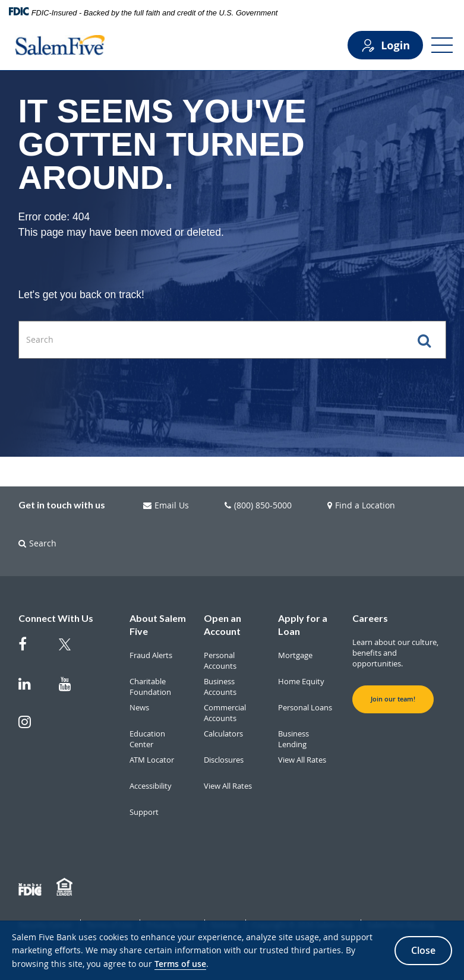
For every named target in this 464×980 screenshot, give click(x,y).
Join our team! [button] (393, 699)
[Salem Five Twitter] (72, 652)
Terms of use (180, 964)
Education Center (147, 739)
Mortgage (295, 655)
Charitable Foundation (150, 687)
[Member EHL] (66, 887)
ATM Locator (152, 760)
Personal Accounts (220, 660)
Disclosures (224, 760)
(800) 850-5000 (258, 505)
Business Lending (293, 739)
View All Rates (228, 786)
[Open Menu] (442, 45)
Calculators (223, 734)
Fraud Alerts (151, 655)
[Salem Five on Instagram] (31, 728)
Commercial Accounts (225, 713)
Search (37, 543)
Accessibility (151, 786)
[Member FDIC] (31, 887)
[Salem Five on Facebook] (31, 650)
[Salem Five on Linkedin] (31, 690)
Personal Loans (305, 707)
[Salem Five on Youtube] (72, 690)
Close (423, 950)
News (139, 707)
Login (385, 45)
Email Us (166, 505)
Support (144, 812)
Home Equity (301, 681)
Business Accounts (220, 687)
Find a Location (361, 505)
